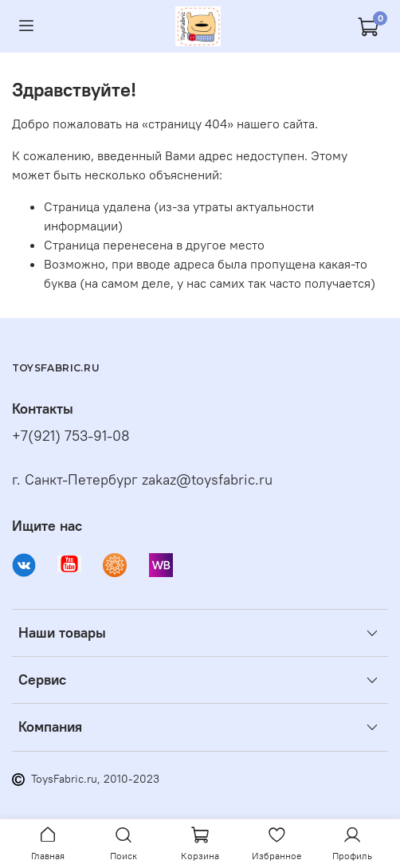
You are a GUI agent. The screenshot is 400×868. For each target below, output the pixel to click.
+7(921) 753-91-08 (71, 436)
